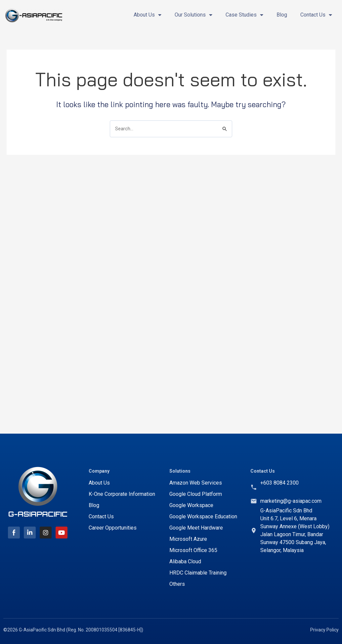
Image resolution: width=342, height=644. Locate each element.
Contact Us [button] (316, 15)
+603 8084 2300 (279, 483)
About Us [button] (148, 15)
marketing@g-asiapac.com (291, 501)
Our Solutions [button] (193, 15)
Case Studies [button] (244, 15)
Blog (282, 15)
